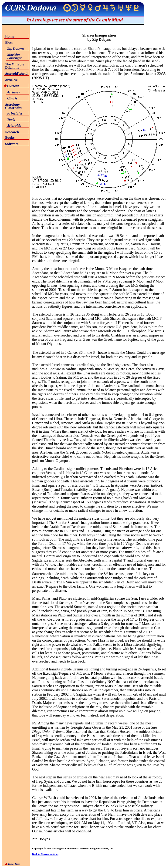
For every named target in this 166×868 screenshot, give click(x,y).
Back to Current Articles (45, 854)
